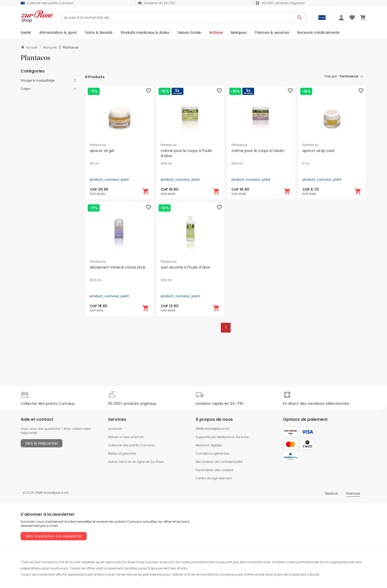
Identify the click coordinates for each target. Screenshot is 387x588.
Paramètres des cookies (214, 470)
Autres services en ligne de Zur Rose (136, 462)
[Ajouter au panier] (146, 191)
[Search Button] (300, 18)
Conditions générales (213, 453)
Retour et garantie (122, 453)
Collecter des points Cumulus (131, 445)
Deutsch (332, 493)
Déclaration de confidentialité (219, 462)
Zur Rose (242, 437)
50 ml (94, 164)
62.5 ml (95, 280)
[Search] (177, 18)
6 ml (306, 164)
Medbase (224, 437)
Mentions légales (209, 445)
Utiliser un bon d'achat (126, 437)
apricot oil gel (102, 151)
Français (353, 493)
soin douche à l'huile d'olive (185, 267)
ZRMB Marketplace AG (212, 429)
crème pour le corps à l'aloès (258, 151)
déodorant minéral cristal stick (118, 267)
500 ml (166, 164)
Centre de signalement (214, 478)
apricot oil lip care (318, 151)
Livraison (115, 429)
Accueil (29, 47)
